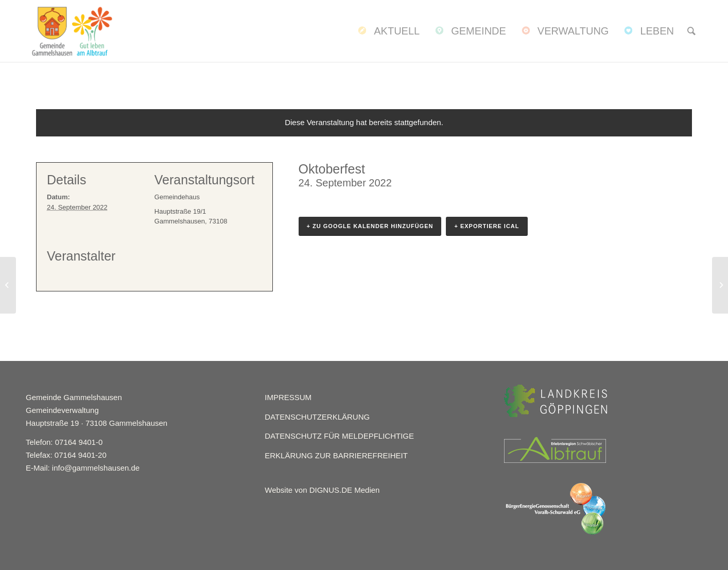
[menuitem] (388, 31)
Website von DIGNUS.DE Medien (322, 490)
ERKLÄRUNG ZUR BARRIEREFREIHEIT (336, 455)
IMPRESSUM (288, 397)
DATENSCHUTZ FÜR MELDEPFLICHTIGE (339, 436)
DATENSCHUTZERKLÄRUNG (317, 417)
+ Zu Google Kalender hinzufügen (370, 226)
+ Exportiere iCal (487, 226)
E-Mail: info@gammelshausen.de (83, 468)
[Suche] (691, 31)
